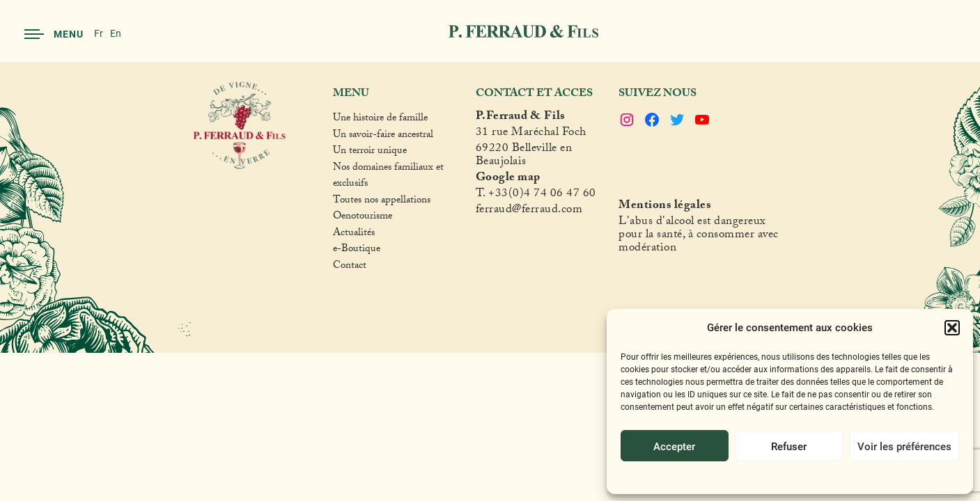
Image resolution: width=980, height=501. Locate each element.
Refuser (789, 446)
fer (483, 211)
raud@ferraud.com (536, 211)
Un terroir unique (370, 152)
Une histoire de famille (380, 120)
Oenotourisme (363, 218)
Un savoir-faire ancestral (383, 136)
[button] (952, 328)
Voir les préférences (904, 446)
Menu (54, 34)
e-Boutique (357, 250)
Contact (350, 267)
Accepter (674, 446)
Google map (508, 179)
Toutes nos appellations (382, 202)
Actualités (354, 234)
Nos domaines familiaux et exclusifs (388, 177)
